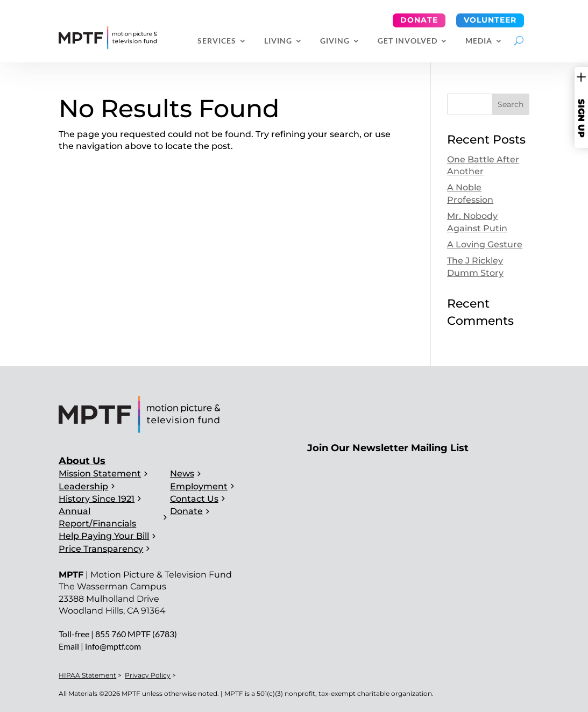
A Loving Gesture (485, 244)
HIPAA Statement (87, 675)
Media (479, 41)
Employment (199, 486)
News (182, 474)
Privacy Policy (148, 675)
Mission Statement (100, 474)
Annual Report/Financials (97, 517)
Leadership (83, 486)
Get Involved (408, 41)
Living (278, 41)
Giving (335, 41)
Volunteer (490, 20)
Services (217, 41)
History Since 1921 (97, 499)
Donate (419, 20)
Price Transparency (101, 549)
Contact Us (194, 499)
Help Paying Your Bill (104, 536)
